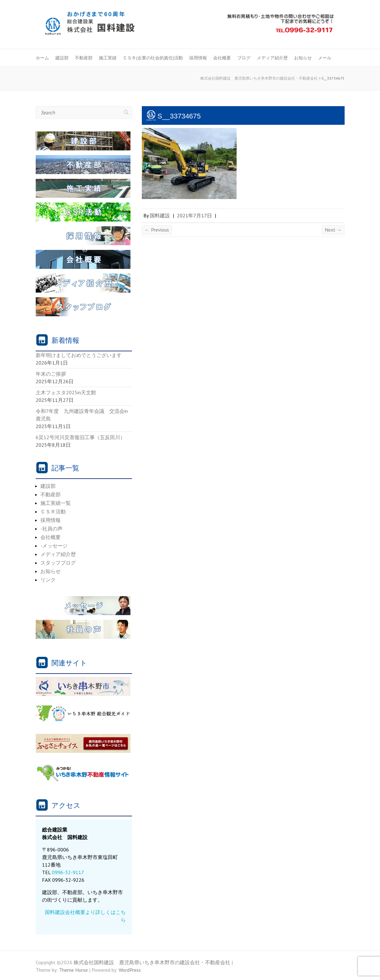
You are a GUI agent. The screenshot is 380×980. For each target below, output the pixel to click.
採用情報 (198, 58)
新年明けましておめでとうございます (79, 355)
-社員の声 (51, 529)
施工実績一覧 (56, 503)
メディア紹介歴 (272, 58)
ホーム (42, 58)
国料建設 (160, 215)
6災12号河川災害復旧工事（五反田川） (80, 437)
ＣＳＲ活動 (53, 511)
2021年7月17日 (194, 215)
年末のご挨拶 (51, 374)
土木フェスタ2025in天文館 (66, 392)
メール (325, 58)
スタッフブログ (58, 563)
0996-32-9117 (68, 872)
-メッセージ (54, 546)
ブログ (244, 58)
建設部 (62, 58)
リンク (48, 580)
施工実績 (108, 58)
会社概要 (222, 58)
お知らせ (303, 58)
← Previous (157, 230)
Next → (333, 230)
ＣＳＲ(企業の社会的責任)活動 (153, 58)
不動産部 (84, 58)
